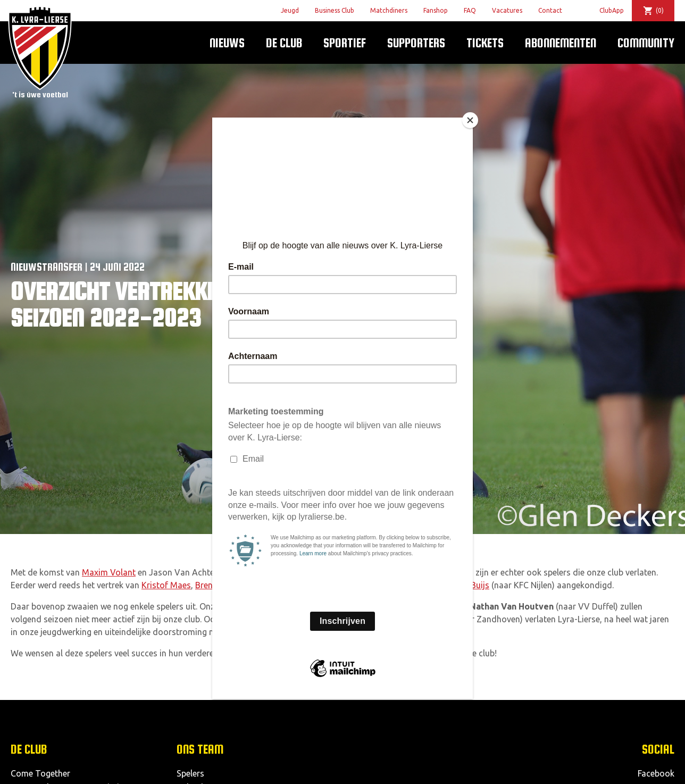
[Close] (470, 120)
